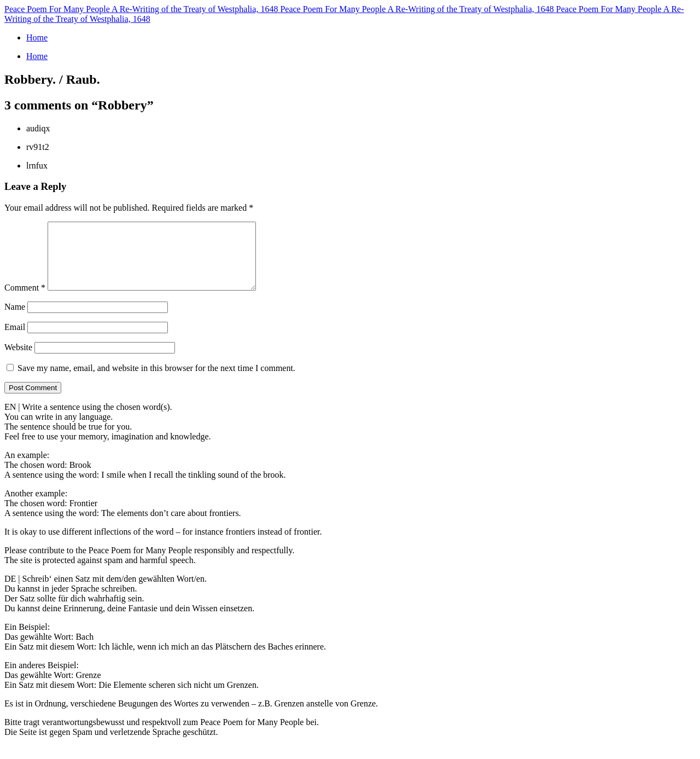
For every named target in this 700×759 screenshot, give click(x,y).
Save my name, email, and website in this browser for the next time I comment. (156, 381)
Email (15, 340)
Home (37, 37)
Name (15, 320)
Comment (25, 301)
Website (18, 360)
